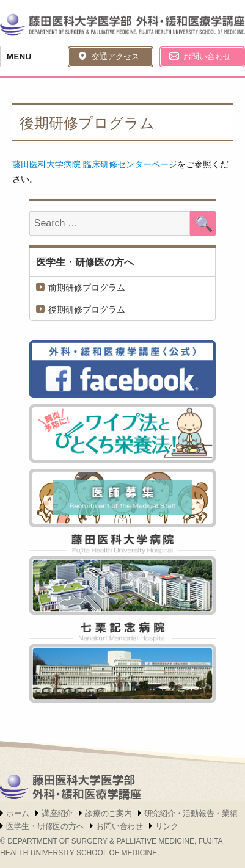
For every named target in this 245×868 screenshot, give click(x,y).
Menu (19, 56)
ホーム (18, 813)
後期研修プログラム (87, 309)
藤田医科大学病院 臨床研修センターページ (95, 164)
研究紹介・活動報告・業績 (191, 813)
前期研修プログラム (87, 288)
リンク (167, 826)
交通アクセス (115, 56)
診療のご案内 (108, 813)
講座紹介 (57, 813)
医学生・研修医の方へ (85, 262)
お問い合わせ (207, 56)
